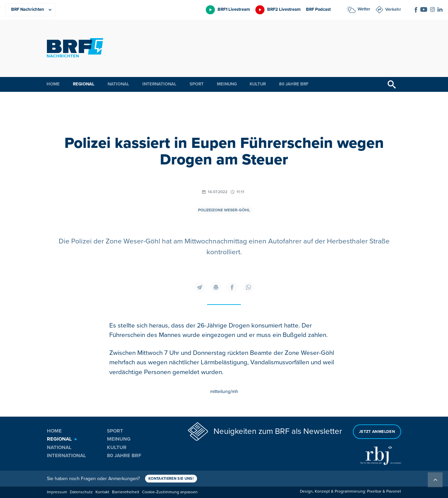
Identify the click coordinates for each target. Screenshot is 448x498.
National (118, 84)
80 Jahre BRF (294, 84)
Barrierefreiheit (126, 492)
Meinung (227, 84)
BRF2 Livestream (284, 9)
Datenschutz (81, 492)
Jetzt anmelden (377, 432)
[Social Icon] (416, 10)
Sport (197, 84)
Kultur (258, 84)
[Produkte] (30, 10)
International (159, 84)
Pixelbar (374, 491)
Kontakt (102, 492)
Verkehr (393, 9)
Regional (84, 84)
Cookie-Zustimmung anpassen (170, 492)
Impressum (57, 492)
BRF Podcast (318, 9)
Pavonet (394, 491)
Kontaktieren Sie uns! (171, 479)
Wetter (364, 9)
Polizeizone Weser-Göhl (224, 210)
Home (53, 84)
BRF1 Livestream (234, 9)
